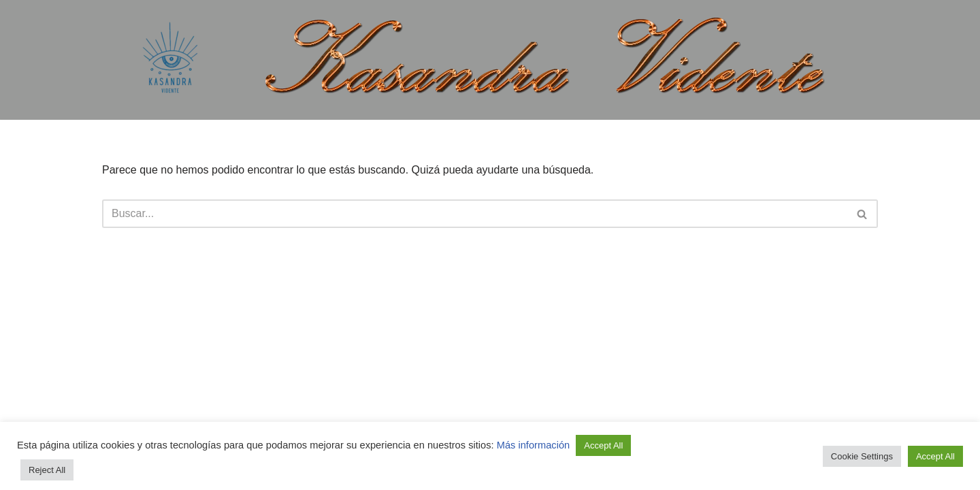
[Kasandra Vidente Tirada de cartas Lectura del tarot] (170, 60)
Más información (535, 445)
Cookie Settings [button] (862, 456)
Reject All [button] (47, 470)
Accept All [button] (603, 445)
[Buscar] (475, 214)
